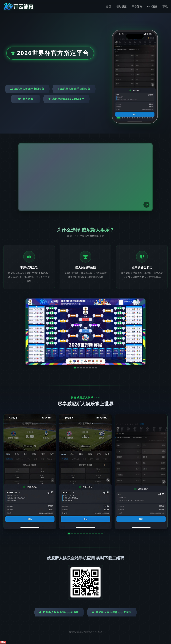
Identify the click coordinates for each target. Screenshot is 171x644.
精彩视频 (121, 6)
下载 (165, 6)
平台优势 (137, 6)
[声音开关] (146, 205)
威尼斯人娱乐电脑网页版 (27, 89)
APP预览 (152, 6)
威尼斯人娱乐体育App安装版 (112, 612)
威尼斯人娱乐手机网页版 (74, 89)
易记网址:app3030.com (66, 99)
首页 (109, 6)
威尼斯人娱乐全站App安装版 (59, 612)
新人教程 (26, 99)
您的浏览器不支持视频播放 (85, 177)
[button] (69, 534)
